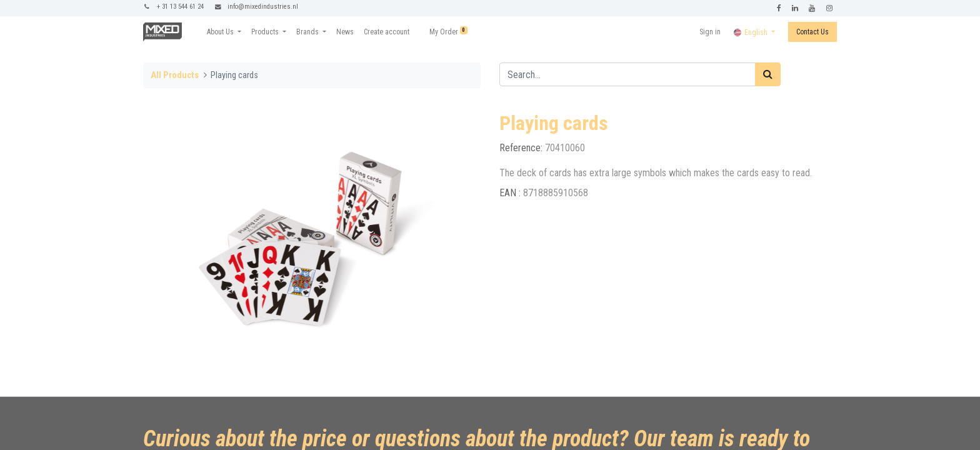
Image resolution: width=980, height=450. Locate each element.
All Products (175, 75)
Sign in (710, 32)
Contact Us (812, 32)
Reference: (522, 148)
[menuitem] (345, 32)
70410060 (565, 148)
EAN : (511, 193)
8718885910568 (556, 193)
